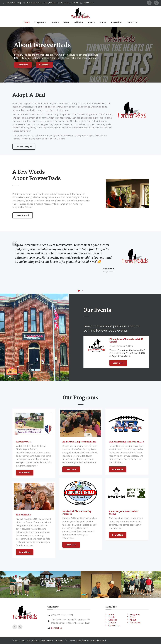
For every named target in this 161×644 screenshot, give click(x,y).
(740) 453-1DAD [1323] (13, 3)
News (66, 22)
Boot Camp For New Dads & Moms (124, 513)
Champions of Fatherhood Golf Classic (126, 340)
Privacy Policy (25, 640)
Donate (103, 22)
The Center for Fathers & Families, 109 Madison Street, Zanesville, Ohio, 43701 (52, 3)
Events (54, 22)
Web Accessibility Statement (43, 640)
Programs (39, 22)
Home (27, 22)
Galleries (78, 22)
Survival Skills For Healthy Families (77, 513)
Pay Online (117, 22)
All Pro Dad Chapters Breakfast (79, 442)
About (90, 22)
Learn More (23, 65)
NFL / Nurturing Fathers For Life (126, 442)
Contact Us (132, 22)
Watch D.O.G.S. (24, 442)
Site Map (58, 640)
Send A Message (89, 3)
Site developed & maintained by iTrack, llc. (85, 640)
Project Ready (23, 515)
